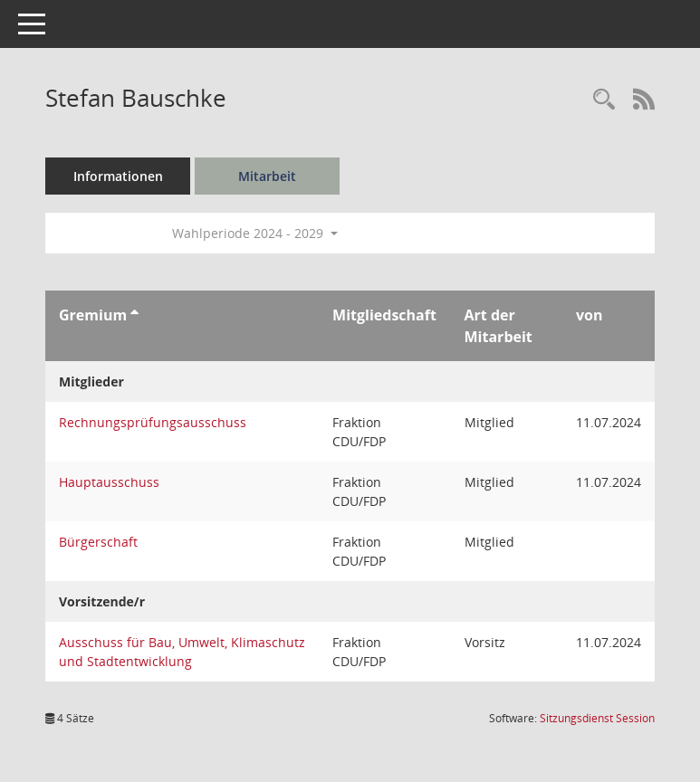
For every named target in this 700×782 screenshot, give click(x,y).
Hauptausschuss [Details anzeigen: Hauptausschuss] (109, 482)
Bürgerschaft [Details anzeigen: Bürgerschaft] (98, 542)
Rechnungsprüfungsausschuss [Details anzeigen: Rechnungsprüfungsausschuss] (153, 422)
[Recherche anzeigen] (604, 100)
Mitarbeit (267, 176)
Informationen (118, 176)
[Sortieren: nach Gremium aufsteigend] (134, 315)
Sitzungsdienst (597, 718)
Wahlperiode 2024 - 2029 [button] (255, 233)
